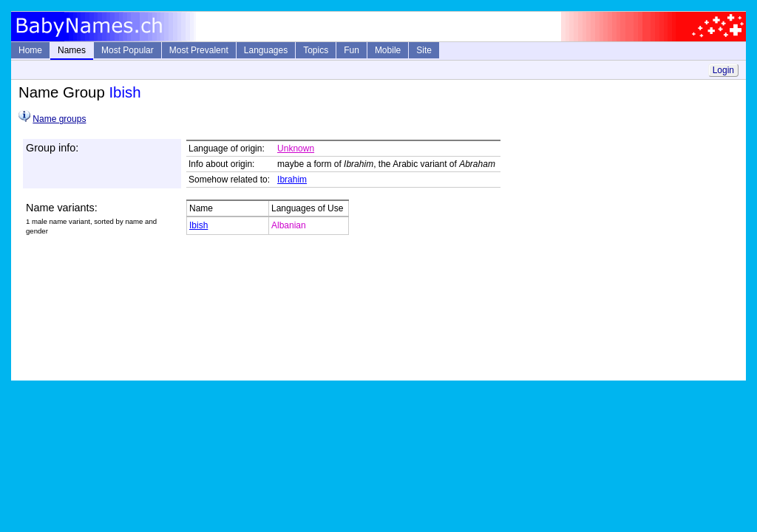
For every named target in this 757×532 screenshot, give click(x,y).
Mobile (388, 50)
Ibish (198, 225)
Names (72, 50)
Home (30, 50)
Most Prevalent (199, 50)
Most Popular (128, 50)
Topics (316, 50)
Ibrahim (292, 180)
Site (424, 50)
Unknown (296, 149)
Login (723, 70)
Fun (352, 50)
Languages (266, 50)
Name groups (59, 119)
